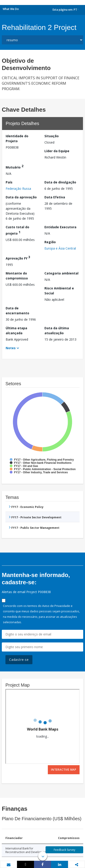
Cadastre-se (19, 660)
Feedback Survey (64, 850)
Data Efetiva (55, 197)
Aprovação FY (18, 258)
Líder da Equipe (57, 151)
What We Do (11, 9)
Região (50, 242)
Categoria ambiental (61, 273)
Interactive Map (64, 770)
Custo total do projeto (17, 230)
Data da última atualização (57, 331)
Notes (11, 348)
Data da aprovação (21, 197)
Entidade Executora (60, 227)
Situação (52, 136)
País (9, 182)
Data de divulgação (60, 182)
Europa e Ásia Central (60, 248)
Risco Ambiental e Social (59, 291)
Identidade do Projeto (17, 138)
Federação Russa (18, 189)
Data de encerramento (17, 311)
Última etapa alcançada (16, 331)
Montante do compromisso (17, 276)
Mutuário (15, 167)
